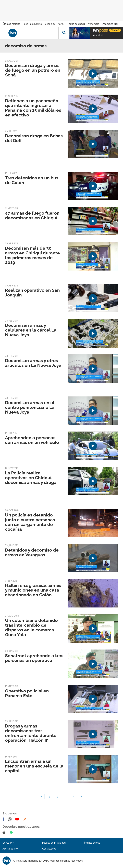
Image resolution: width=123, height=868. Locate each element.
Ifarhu (61, 24)
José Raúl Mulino (33, 24)
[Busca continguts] (64, 33)
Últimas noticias (11, 24)
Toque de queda (76, 24)
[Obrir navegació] (4, 33)
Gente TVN (8, 843)
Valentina (98, 35)
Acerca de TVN (10, 849)
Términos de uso (91, 843)
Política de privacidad (54, 843)
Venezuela (94, 24)
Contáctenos (49, 849)
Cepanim (50, 24)
